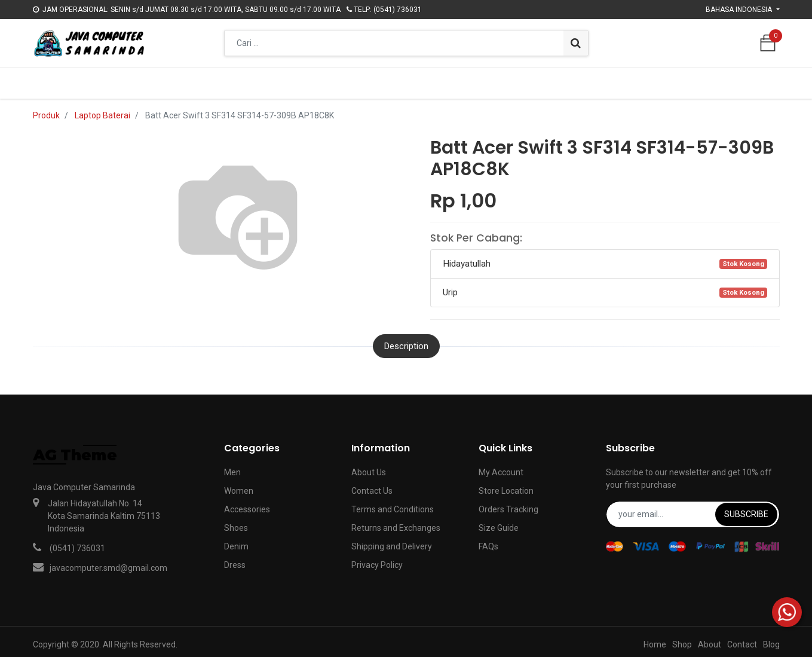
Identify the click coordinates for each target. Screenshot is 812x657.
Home (655, 639)
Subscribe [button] (746, 508)
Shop (682, 639)
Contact (742, 639)
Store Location (506, 485)
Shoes (236, 522)
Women (239, 485)
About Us (369, 466)
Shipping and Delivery (392, 540)
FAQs (488, 540)
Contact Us (372, 485)
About (710, 639)
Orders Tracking (508, 503)
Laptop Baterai (102, 109)
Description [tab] (406, 340)
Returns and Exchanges (396, 522)
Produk (46, 109)
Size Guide (499, 522)
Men (232, 466)
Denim (236, 540)
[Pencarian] (576, 43)
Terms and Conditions (393, 503)
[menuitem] (262, 80)
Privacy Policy (377, 559)
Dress (235, 559)
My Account (501, 466)
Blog (771, 639)
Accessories (247, 503)
